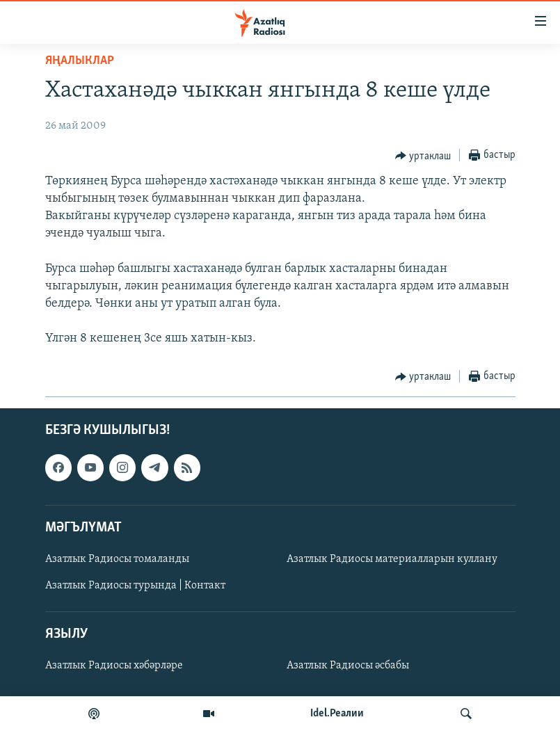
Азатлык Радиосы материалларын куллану (392, 559)
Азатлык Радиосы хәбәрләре (114, 666)
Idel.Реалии (337, 714)
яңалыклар (80, 61)
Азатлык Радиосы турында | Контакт (135, 586)
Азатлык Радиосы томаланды (117, 559)
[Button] (423, 156)
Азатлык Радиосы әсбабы (348, 666)
